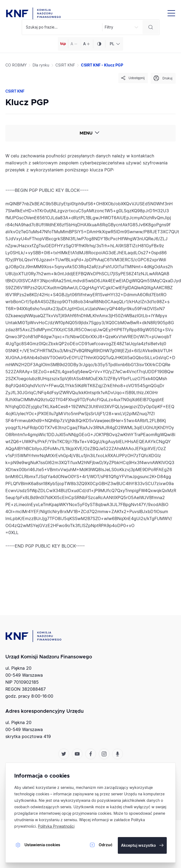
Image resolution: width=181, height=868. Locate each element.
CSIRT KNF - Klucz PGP (102, 65)
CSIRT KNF (65, 65)
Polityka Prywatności (56, 826)
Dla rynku (41, 65)
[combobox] (114, 44)
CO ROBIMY (16, 65)
